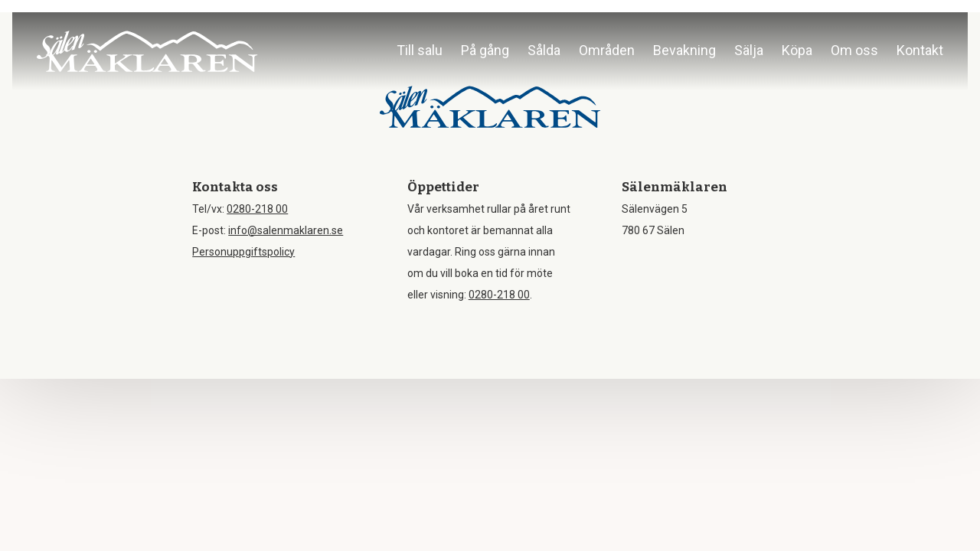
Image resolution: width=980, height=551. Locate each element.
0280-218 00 (257, 209)
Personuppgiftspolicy (243, 252)
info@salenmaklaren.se (286, 230)
